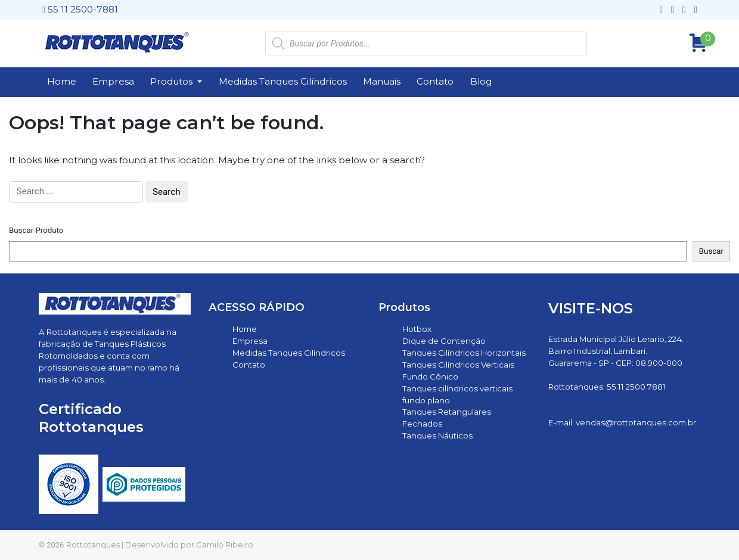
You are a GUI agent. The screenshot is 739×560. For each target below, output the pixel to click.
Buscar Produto (36, 230)
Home (62, 81)
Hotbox (417, 329)
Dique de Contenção (444, 341)
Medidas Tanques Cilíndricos (283, 81)
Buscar (711, 251)
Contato (435, 81)
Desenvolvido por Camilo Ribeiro (189, 545)
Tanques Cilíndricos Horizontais (464, 353)
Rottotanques (93, 545)
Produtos (173, 81)
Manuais (382, 81)
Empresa (113, 81)
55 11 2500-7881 (80, 9)
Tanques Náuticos (437, 435)
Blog (481, 81)
